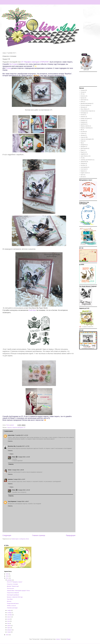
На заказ (83, 132)
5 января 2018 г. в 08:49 (18, 470)
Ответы (11, 454)
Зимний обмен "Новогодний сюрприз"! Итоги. (18, 591)
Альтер (82, 92)
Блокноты (83, 96)
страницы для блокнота (87, 160)
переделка (83, 145)
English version (84, 173)
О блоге (83, 133)
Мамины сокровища (86, 128)
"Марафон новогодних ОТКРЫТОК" (36, 62)
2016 (7, 635)
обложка (83, 135)
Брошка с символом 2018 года (15, 597)
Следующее (7, 535)
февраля (10, 630)
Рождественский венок (13, 603)
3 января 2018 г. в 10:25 (24, 457)
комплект (83, 117)
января (9, 632)
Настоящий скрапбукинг (13, 595)
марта (9, 628)
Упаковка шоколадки (12, 608)
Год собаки (10, 599)
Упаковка (83, 163)
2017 (7, 578)
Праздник (83, 147)
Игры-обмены (84, 109)
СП (22, 62)
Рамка (82, 150)
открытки (9, 427)
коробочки (83, 124)
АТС (82, 94)
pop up (82, 177)
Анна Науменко (12, 501)
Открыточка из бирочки (13, 593)
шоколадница (84, 167)
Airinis (10, 470)
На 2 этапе (14, 64)
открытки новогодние (18, 427)
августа (9, 617)
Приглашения (84, 148)
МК (81, 130)
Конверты (83, 120)
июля (9, 619)
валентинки (84, 100)
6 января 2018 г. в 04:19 (24, 490)
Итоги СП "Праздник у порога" (15, 582)
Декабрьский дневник (86, 103)
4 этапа (8, 68)
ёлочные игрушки (85, 105)
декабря (10, 580)
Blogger (69, 639)
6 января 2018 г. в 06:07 (23, 501)
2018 (7, 576)
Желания (83, 107)
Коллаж (83, 115)
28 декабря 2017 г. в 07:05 (23, 446)
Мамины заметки (85, 126)
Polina (14, 457)
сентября (10, 615)
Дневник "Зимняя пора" (13, 586)
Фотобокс (83, 165)
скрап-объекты (84, 156)
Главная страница (39, 535)
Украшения (83, 162)
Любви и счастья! (11, 606)
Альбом (83, 90)
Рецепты (83, 152)
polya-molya (11, 435)
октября (9, 613)
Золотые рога (10, 588)
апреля (9, 626)
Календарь (83, 113)
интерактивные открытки (87, 111)
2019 (7, 574)
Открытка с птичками (12, 584)
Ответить (10, 441)
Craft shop (32, 310)
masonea (10, 479)
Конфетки (83, 122)
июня (9, 621)
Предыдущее (71, 535)
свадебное (83, 154)
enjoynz (58, 639)
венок (82, 102)
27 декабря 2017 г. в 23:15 (21, 435)
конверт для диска (85, 118)
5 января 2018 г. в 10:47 (19, 479)
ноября (9, 610)
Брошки (83, 98)
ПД (81, 143)
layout (82, 175)
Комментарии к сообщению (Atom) (20, 539)
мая (8, 623)
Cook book (83, 169)
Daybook (83, 171)
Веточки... (9, 601)
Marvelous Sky (12, 446)
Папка (82, 141)
